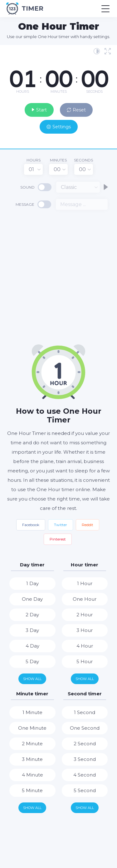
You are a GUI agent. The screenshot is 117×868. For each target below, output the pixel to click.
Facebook (31, 525)
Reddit (88, 525)
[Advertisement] (58, 276)
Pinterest (58, 539)
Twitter (61, 525)
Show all (32, 679)
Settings (59, 127)
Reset (76, 110)
